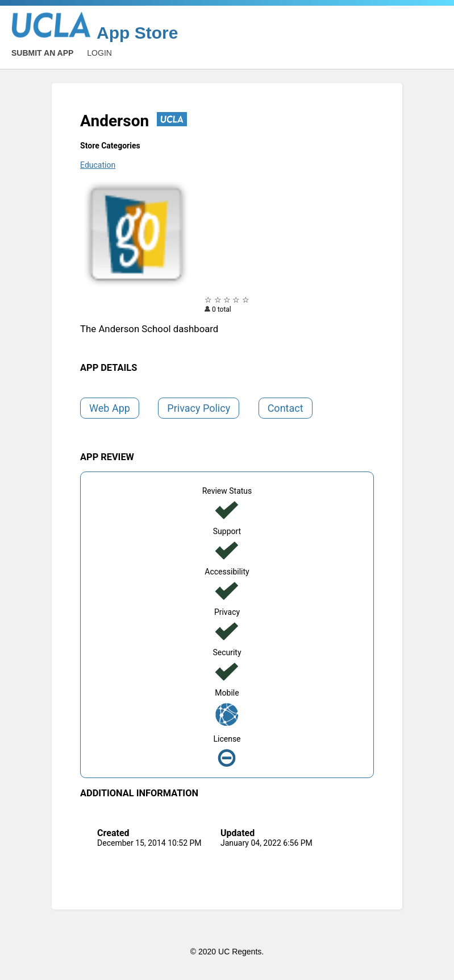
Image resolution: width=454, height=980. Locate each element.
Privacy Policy (199, 408)
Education (98, 165)
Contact (286, 408)
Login (99, 53)
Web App (110, 408)
